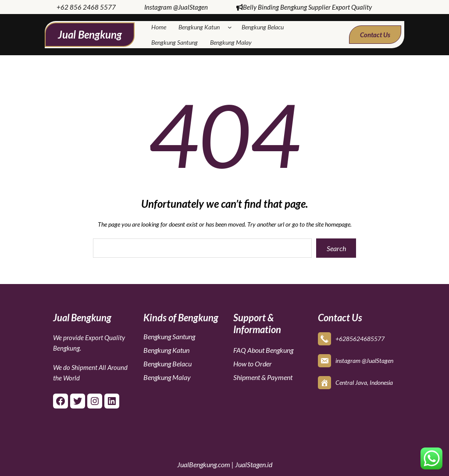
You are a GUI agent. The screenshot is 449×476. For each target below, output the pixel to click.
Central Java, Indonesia (364, 381)
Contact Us (375, 35)
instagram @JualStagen (364, 359)
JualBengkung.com (204, 464)
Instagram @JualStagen (176, 7)
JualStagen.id (254, 464)
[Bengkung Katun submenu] (232, 27)
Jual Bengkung (90, 34)
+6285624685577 (360, 337)
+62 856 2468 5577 (86, 7)
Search (336, 248)
